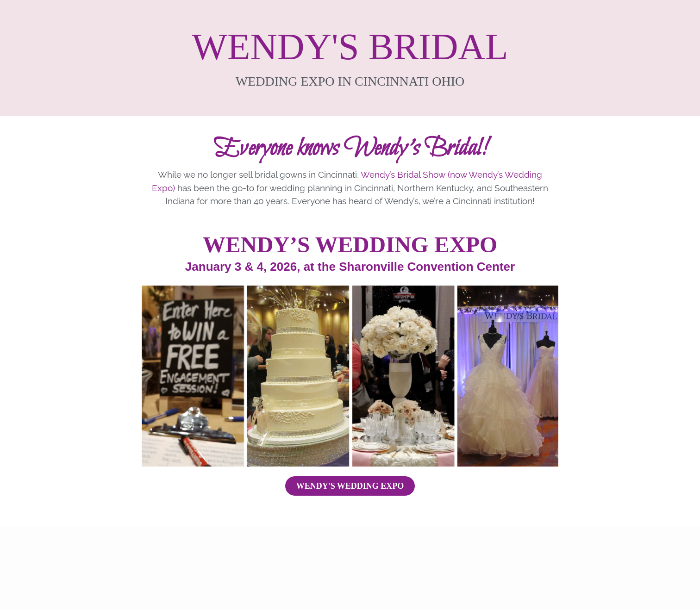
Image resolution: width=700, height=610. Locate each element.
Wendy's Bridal (350, 47)
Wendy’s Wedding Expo (350, 245)
